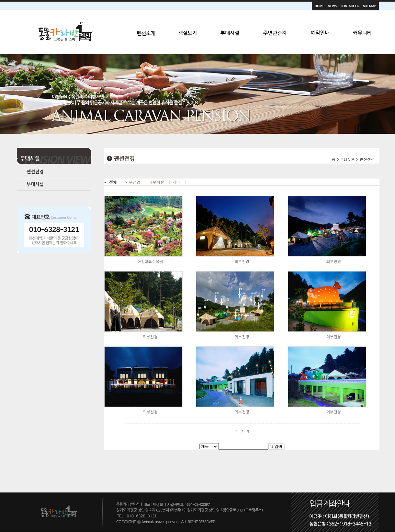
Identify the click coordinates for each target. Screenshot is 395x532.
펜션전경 (35, 172)
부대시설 (35, 184)
